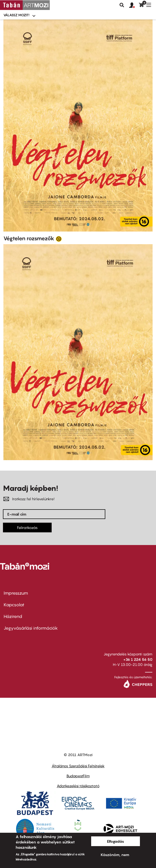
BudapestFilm (78, 776)
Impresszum (16, 593)
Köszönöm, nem (115, 855)
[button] (134, 5)
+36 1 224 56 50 (138, 659)
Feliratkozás (27, 528)
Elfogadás (116, 841)
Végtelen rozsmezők (29, 238)
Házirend (13, 616)
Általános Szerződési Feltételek (78, 766)
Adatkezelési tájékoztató (78, 786)
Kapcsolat (14, 605)
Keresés (122, 5)
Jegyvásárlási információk (31, 628)
